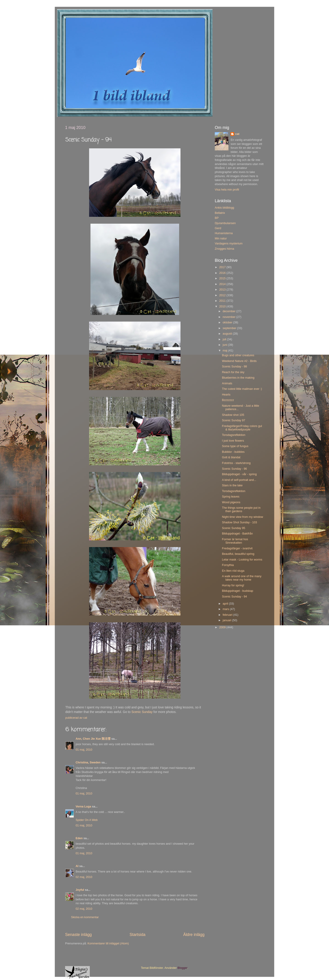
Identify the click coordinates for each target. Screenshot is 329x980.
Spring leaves (231, 497)
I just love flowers (233, 441)
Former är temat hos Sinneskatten (235, 541)
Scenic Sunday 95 (233, 528)
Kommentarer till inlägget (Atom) (108, 943)
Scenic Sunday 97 (233, 420)
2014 (223, 284)
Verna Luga (83, 807)
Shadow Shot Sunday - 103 (239, 522)
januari (227, 620)
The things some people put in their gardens (241, 510)
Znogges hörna (224, 249)
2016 (223, 273)
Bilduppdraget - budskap (237, 591)
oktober (228, 322)
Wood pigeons (231, 502)
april (226, 604)
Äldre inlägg (194, 935)
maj (226, 351)
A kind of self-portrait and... (239, 480)
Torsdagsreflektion (233, 435)
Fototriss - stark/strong (236, 463)
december (230, 311)
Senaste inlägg (78, 935)
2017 (223, 267)
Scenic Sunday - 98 (234, 367)
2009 (223, 627)
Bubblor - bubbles (233, 452)
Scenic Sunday (142, 712)
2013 (223, 290)
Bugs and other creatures (238, 355)
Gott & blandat (231, 457)
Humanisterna (224, 233)
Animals (227, 383)
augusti (228, 334)
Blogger (182, 968)
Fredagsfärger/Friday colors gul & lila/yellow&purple (242, 428)
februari (228, 615)
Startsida (138, 935)
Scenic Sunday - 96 (234, 469)
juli (225, 339)
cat (237, 134)
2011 (223, 301)
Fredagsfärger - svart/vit (237, 548)
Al (77, 866)
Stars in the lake (232, 485)
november (230, 317)
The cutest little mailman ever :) (242, 389)
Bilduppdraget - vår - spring (239, 474)
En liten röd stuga (233, 571)
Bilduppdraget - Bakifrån (237, 534)
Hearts (226, 395)
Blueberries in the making (238, 378)
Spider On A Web (87, 820)
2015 (223, 278)
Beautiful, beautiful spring (238, 554)
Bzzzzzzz (228, 400)
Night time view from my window (242, 517)
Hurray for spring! (233, 585)
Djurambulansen (225, 223)
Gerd (218, 228)
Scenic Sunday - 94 (234, 597)
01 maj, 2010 (84, 750)
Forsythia (228, 565)
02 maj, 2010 (84, 877)
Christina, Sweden (88, 763)
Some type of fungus (235, 446)
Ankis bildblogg (224, 208)
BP (217, 218)
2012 (223, 295)
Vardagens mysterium (229, 244)
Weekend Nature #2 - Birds (239, 361)
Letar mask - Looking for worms (242, 560)
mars (226, 609)
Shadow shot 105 (233, 415)
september (230, 328)
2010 (223, 307)
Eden (79, 838)
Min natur (221, 238)
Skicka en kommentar (85, 917)
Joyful (80, 890)
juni (225, 345)
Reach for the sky (233, 372)
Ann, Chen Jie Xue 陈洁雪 (93, 739)
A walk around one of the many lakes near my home (242, 578)
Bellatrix (220, 213)
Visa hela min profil (227, 190)
